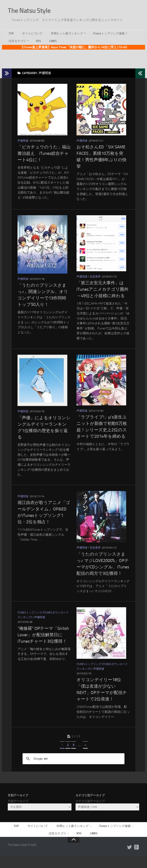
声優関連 (23, 144)
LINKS (49, 41)
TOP (10, 32)
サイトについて (29, 32)
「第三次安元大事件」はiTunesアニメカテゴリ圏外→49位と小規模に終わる (103, 294)
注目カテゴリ (17, 41)
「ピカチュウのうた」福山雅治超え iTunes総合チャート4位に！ (44, 157)
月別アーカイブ (18, 810)
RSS (37, 41)
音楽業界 (95, 281)
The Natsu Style (35, 9)
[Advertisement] (74, 60)
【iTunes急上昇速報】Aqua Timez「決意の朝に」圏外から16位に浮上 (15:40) (74, 49)
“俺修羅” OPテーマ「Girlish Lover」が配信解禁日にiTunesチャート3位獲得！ (43, 642)
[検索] (73, 768)
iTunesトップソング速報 (105, 32)
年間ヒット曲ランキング (63, 32)
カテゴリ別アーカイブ (90, 810)
